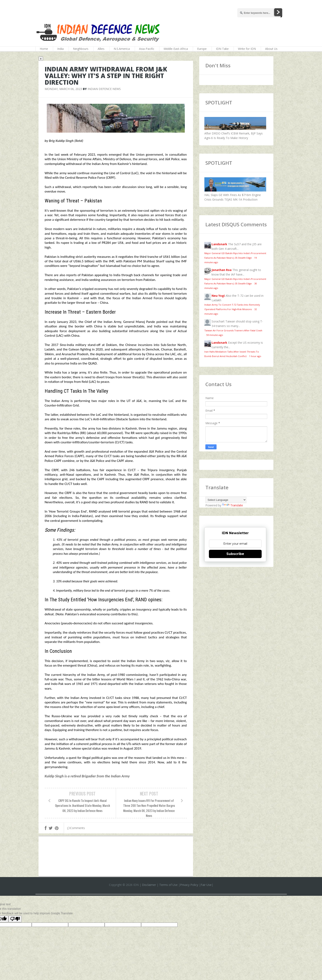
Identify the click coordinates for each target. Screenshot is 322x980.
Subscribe (235, 554)
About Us (271, 49)
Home (44, 49)
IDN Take (222, 49)
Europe (202, 49)
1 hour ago (255, 356)
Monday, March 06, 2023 (63, 89)
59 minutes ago (215, 335)
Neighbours (81, 49)
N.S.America (122, 49)
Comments (76, 828)
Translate (232, 505)
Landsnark (219, 244)
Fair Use (206, 885)
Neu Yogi (218, 296)
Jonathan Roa (222, 270)
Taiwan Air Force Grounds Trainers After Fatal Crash (233, 330)
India (60, 49)
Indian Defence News (104, 89)
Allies (101, 49)
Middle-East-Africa (176, 49)
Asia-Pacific (147, 49)
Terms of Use (168, 885)
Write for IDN (247, 49)
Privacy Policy (189, 885)
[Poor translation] (15, 919)
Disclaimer (149, 885)
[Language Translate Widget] (226, 500)
